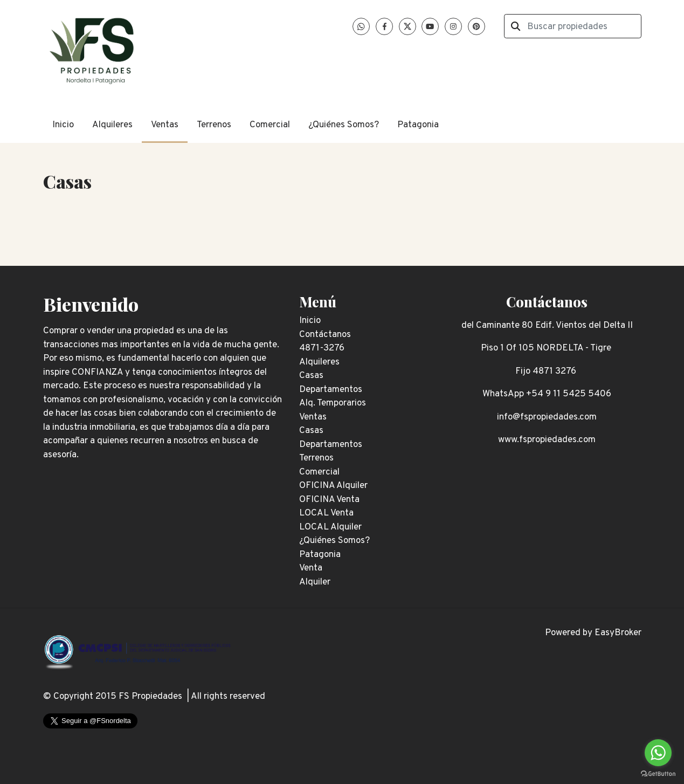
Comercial (270, 125)
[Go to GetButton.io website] (658, 773)
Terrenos (214, 125)
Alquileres (112, 125)
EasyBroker (618, 633)
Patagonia (418, 125)
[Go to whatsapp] (658, 753)
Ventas (165, 125)
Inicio (63, 125)
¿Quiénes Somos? (344, 125)
